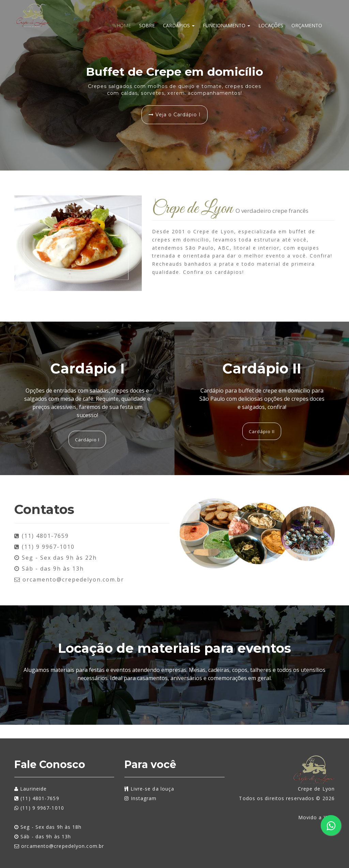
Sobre (147, 25)
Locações (271, 25)
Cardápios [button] (179, 25)
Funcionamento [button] (226, 25)
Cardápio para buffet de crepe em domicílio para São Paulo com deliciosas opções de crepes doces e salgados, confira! (262, 399)
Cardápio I (87, 368)
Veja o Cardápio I (175, 115)
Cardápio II (262, 368)
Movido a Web (316, 817)
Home (124, 25)
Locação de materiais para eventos (174, 648)
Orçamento (307, 25)
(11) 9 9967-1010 (39, 808)
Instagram (140, 798)
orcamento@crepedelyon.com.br (69, 579)
